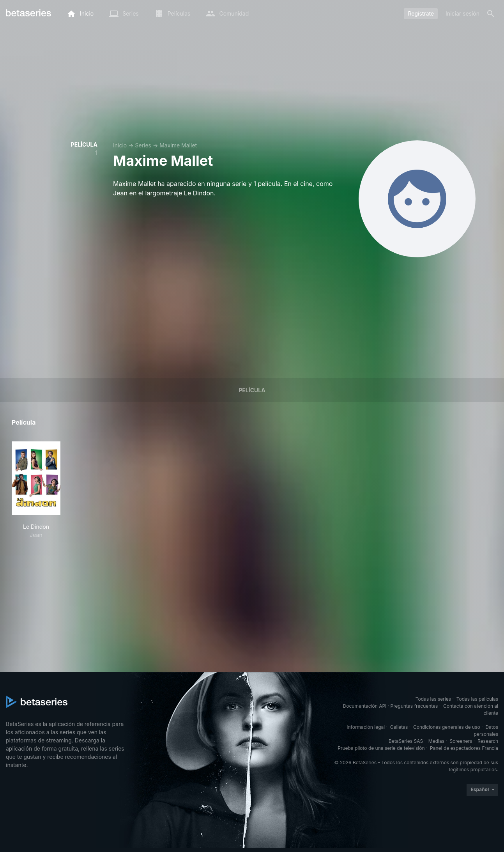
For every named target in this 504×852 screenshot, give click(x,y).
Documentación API (365, 706)
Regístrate (421, 13)
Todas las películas (477, 699)
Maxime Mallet (178, 145)
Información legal (366, 727)
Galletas (399, 727)
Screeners (461, 741)
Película (252, 390)
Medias (436, 741)
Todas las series (433, 699)
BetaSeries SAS (406, 741)
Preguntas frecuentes (414, 706)
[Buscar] (491, 14)
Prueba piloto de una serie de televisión (381, 748)
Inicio (120, 145)
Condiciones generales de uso (447, 727)
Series (143, 145)
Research (488, 741)
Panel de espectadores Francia (464, 748)
